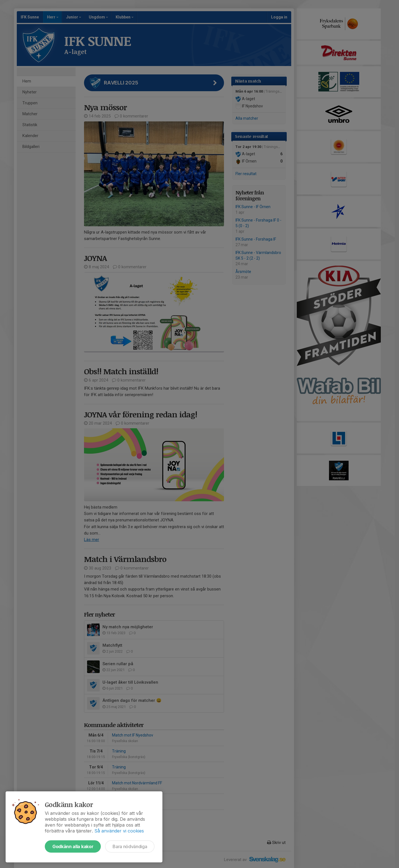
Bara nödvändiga (130, 846)
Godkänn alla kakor (73, 846)
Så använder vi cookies (119, 831)
